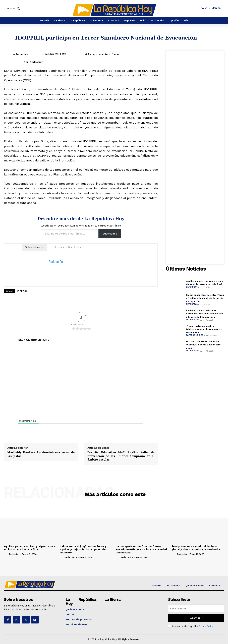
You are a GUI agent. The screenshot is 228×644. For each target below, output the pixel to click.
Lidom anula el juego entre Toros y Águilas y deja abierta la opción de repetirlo (205, 298)
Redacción (37, 62)
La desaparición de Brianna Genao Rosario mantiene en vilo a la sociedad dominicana (204, 314)
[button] (14, 8)
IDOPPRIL (23, 291)
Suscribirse (110, 234)
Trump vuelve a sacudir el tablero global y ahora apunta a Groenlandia (204, 329)
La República (20, 54)
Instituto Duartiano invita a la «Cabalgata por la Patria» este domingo (203, 345)
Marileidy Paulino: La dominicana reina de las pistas (41, 454)
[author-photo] (6, 554)
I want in (196, 618)
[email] (196, 608)
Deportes (191, 287)
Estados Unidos (195, 335)
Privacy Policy (206, 626)
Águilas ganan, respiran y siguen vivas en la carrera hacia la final (205, 283)
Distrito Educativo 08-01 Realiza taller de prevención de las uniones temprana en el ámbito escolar (121, 456)
